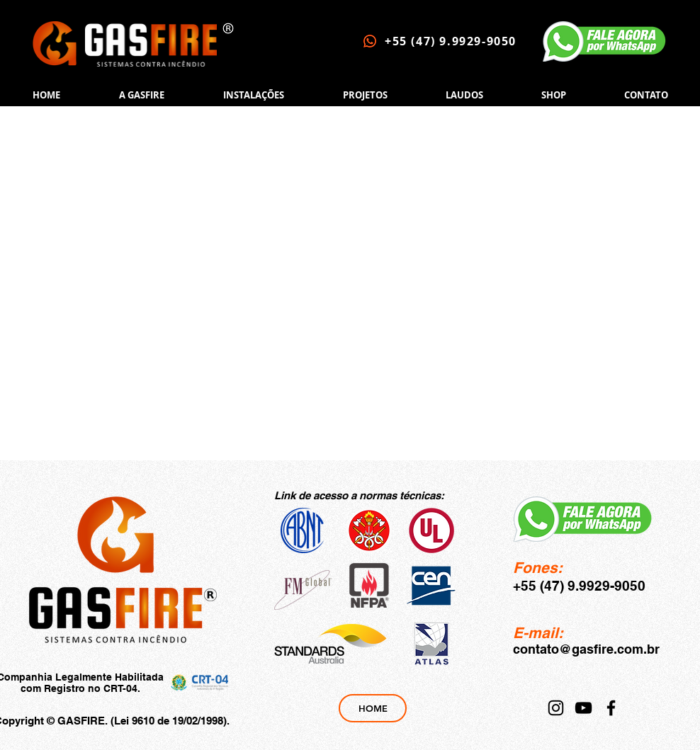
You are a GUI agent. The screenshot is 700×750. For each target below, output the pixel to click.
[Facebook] (611, 708)
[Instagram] (556, 708)
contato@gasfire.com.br (586, 649)
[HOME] (373, 708)
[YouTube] (583, 708)
